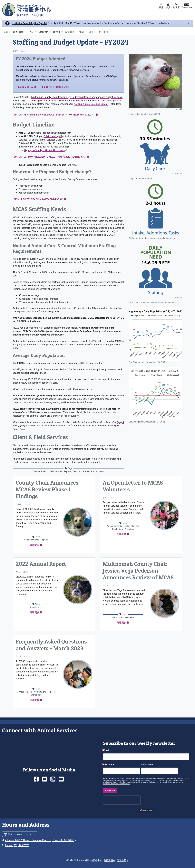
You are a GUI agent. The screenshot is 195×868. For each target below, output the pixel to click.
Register (110, 790)
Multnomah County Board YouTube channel (46, 147)
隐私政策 (123, 860)
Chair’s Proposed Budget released (53, 133)
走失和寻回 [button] (19, 32)
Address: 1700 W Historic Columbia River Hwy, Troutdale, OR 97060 (41, 840)
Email (106, 750)
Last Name (147, 765)
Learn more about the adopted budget (41, 87)
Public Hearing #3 (54, 136)
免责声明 (109, 860)
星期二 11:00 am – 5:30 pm (19, 834)
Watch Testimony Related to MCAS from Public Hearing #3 (50, 157)
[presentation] (122, 800)
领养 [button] (6, 32)
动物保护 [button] (44, 32)
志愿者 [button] (57, 32)
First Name (109, 765)
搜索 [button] (161, 7)
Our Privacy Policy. (123, 784)
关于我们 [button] (103, 32)
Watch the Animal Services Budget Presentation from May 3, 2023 (54, 115)
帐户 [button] (168, 7)
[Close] (189, 23)
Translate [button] (187, 7)
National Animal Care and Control (92, 104)
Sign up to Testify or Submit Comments (46, 150)
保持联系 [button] (70, 32)
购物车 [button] (176, 7)
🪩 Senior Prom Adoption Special (29, 23)
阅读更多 (35, 545)
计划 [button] (91, 32)
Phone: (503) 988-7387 (17, 845)
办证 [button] (32, 32)
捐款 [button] (82, 32)
